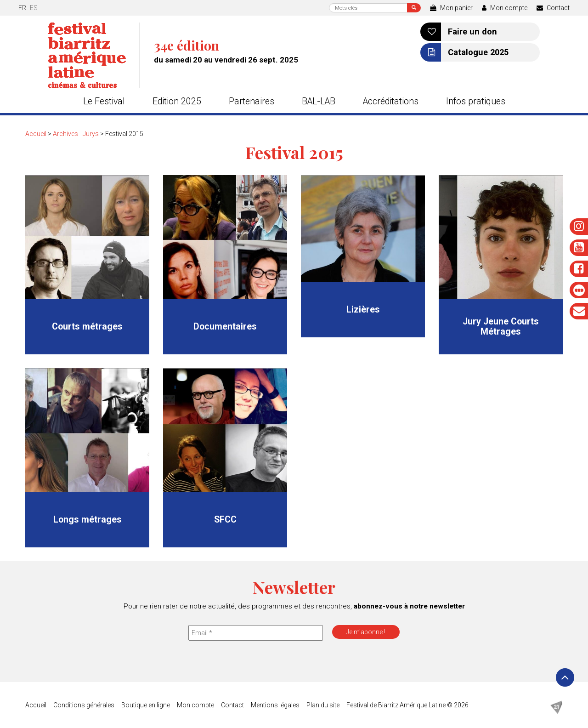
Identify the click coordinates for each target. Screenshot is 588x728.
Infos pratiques (476, 101)
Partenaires (252, 101)
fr (22, 8)
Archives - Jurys (76, 134)
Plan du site (323, 705)
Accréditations (391, 101)
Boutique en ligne (146, 705)
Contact (553, 8)
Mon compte (505, 8)
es (34, 8)
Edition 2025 (177, 101)
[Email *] (256, 633)
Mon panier (451, 8)
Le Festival (104, 101)
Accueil (36, 134)
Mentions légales (275, 705)
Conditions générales (84, 705)
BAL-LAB (319, 101)
